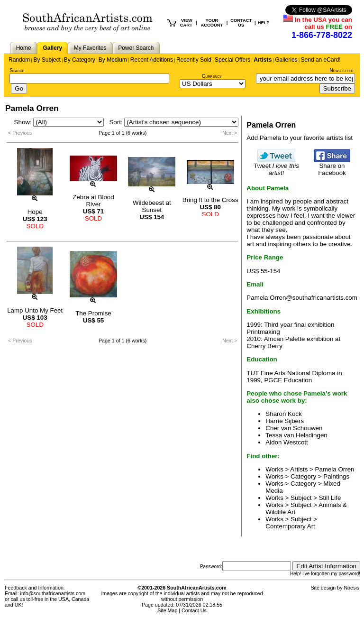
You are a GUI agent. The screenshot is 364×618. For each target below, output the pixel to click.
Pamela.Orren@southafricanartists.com (302, 298)
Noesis (351, 588)
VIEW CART (186, 23)
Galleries (286, 60)
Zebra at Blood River (93, 201)
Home (24, 48)
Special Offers (232, 60)
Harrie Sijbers (285, 421)
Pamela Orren (335, 469)
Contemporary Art (290, 526)
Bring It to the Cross (210, 200)
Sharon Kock (283, 414)
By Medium (113, 60)
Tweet (276, 166)
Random (19, 60)
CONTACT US (241, 23)
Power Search (136, 48)
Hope (35, 212)
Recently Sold (194, 60)
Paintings (336, 476)
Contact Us (194, 610)
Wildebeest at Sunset (152, 206)
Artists (263, 60)
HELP (264, 23)
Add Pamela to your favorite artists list (300, 138)
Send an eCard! (321, 60)
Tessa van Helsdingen (296, 435)
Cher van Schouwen (294, 428)
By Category (80, 60)
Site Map (167, 610)
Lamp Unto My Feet (35, 310)
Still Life (330, 498)
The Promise (93, 313)
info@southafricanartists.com (53, 593)
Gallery (52, 48)
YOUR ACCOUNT (212, 23)
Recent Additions (152, 60)
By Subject (47, 60)
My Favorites (90, 48)
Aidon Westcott (287, 442)
